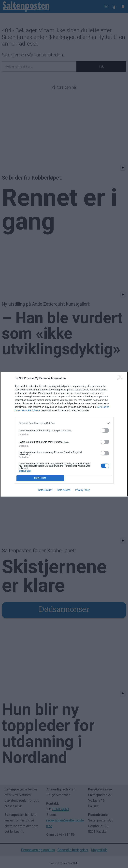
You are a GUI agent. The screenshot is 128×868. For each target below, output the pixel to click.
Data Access (64, 490)
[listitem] (64, 423)
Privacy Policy (82, 490)
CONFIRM (40, 478)
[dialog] (64, 434)
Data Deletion (45, 490)
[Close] (121, 378)
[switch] (105, 430)
